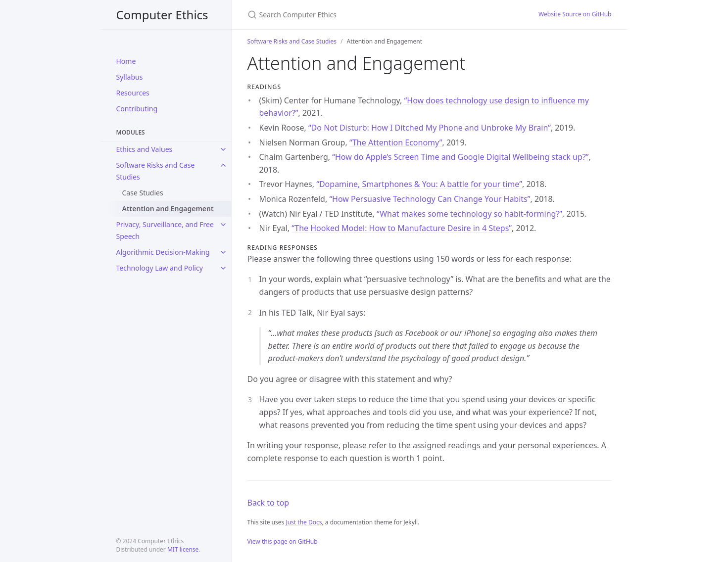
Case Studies (143, 193)
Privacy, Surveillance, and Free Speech (165, 230)
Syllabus (130, 77)
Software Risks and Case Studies (156, 171)
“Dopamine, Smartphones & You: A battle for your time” (419, 184)
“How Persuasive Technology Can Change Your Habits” (430, 199)
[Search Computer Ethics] (364, 15)
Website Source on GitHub (575, 14)
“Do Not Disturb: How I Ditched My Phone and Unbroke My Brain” (430, 128)
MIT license (183, 549)
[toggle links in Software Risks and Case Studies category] (223, 165)
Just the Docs (304, 522)
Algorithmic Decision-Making (163, 252)
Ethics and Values (145, 149)
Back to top (268, 503)
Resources (133, 93)
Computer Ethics (162, 15)
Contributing (137, 109)
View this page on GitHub (283, 541)
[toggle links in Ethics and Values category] (223, 149)
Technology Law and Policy (160, 268)
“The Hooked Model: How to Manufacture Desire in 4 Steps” (402, 228)
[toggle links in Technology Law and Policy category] (223, 268)
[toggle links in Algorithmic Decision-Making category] (223, 252)
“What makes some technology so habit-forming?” (469, 214)
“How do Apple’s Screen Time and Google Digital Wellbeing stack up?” (460, 157)
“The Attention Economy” (396, 142)
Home (126, 61)
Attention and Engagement (168, 209)
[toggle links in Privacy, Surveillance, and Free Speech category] (223, 225)
